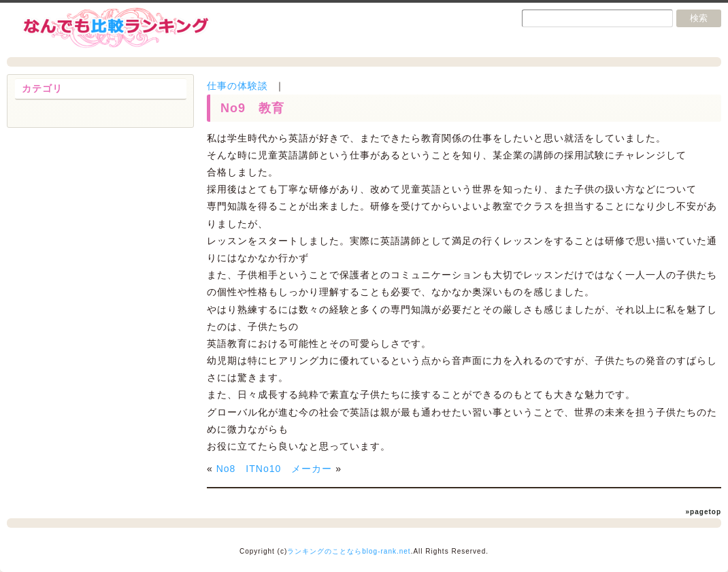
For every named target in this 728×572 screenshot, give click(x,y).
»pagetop (704, 512)
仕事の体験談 (237, 86)
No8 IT (236, 469)
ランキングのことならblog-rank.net (349, 551)
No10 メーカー (294, 469)
